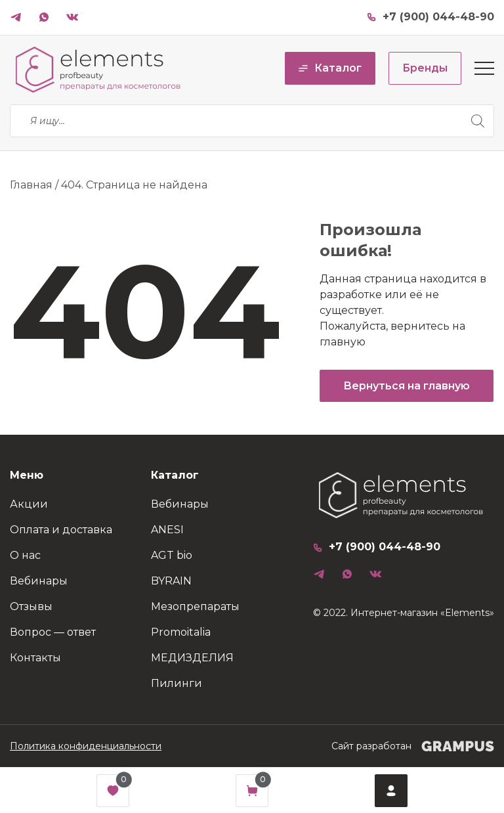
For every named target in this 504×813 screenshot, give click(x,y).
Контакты (35, 658)
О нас (25, 555)
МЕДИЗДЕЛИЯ (192, 658)
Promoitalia (181, 632)
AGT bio (172, 555)
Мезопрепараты (195, 606)
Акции (29, 504)
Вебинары (39, 581)
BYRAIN (171, 581)
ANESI (167, 530)
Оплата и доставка (61, 530)
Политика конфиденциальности (86, 746)
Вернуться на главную (407, 386)
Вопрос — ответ (53, 632)
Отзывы (31, 606)
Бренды (425, 68)
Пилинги (177, 683)
